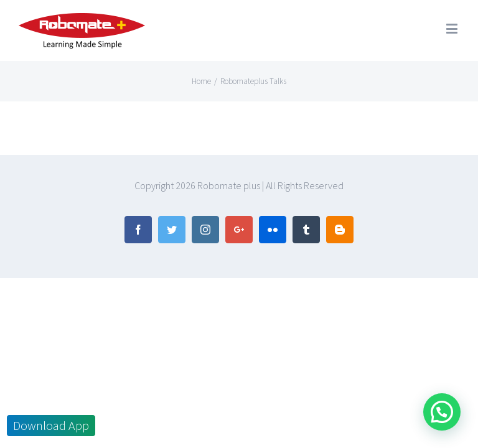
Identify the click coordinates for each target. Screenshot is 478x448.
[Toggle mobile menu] (453, 28)
